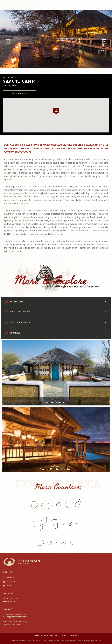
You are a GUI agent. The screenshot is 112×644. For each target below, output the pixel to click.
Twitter (8, 586)
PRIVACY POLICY (61, 635)
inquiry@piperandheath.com (15, 617)
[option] (56, 39)
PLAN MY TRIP (19, 94)
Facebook (9, 577)
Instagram (9, 581)
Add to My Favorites (11, 86)
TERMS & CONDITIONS (44, 635)
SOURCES (73, 635)
